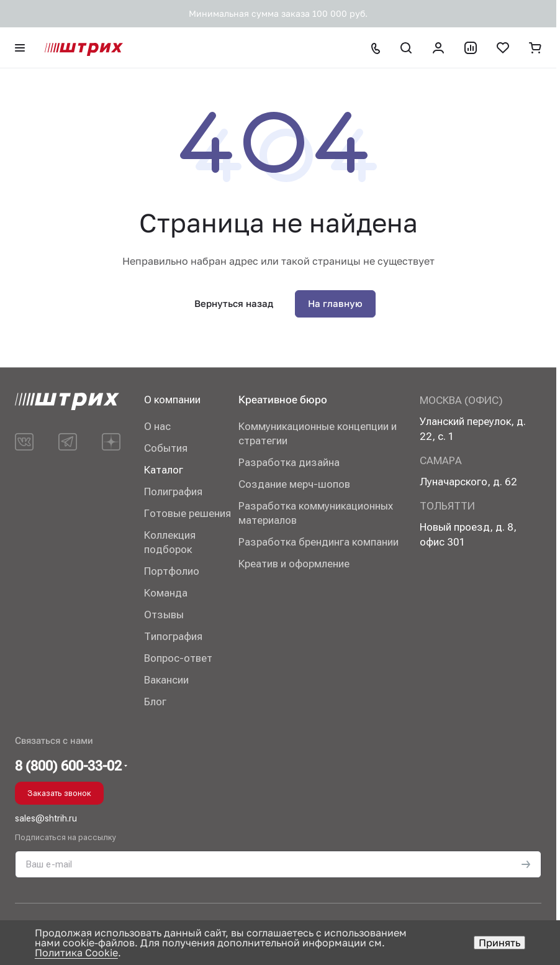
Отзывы (164, 615)
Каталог (164, 470)
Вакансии (166, 680)
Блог (155, 702)
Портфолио (172, 571)
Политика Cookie (76, 953)
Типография (173, 636)
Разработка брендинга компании (318, 542)
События (166, 448)
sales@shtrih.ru (46, 818)
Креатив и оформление (294, 564)
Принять (499, 943)
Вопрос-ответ (178, 658)
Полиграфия (173, 492)
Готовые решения (187, 513)
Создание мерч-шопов (294, 484)
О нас (157, 426)
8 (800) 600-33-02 (68, 766)
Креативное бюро (283, 400)
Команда (166, 593)
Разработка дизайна (289, 462)
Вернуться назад (234, 303)
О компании (172, 400)
